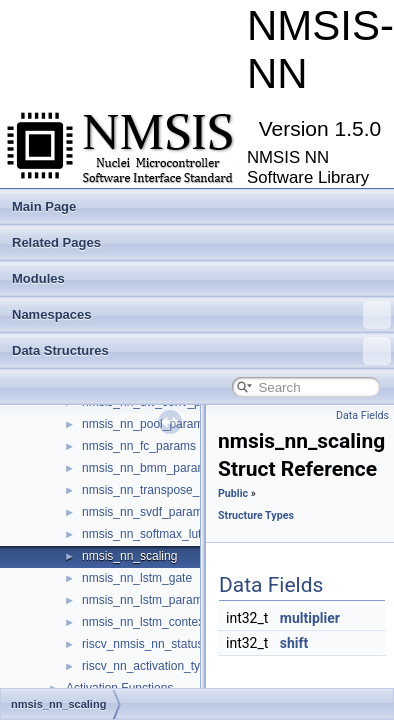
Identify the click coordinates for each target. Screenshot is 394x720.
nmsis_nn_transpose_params (160, 490)
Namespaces (201, 315)
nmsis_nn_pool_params (145, 424)
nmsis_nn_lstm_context (144, 622)
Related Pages (56, 242)
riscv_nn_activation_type (147, 666)
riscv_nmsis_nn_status (142, 644)
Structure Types (256, 515)
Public (233, 493)
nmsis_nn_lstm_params (145, 600)
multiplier (310, 618)
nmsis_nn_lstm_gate (137, 578)
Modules (38, 278)
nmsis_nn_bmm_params (147, 468)
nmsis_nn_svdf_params (145, 512)
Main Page (44, 206)
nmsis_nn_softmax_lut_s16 (154, 534)
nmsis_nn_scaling (129, 556)
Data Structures (201, 351)
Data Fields (362, 415)
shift (294, 643)
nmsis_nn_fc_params (139, 446)
